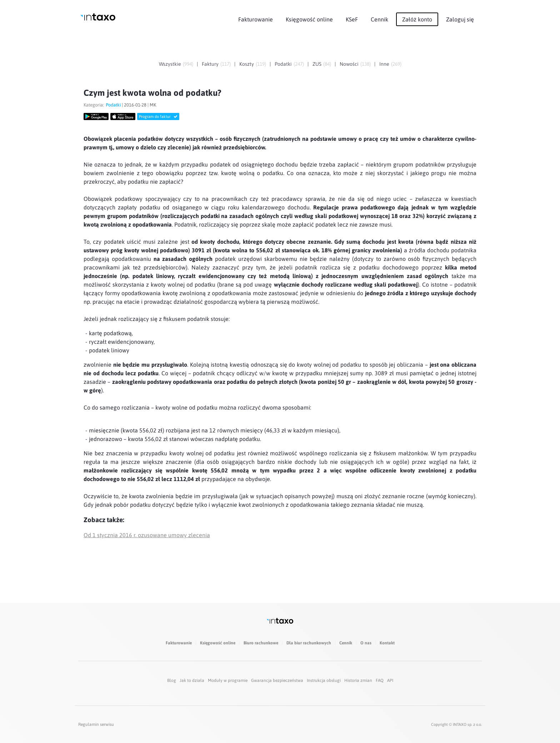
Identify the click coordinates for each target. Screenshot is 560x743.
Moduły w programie (228, 680)
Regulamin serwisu (96, 724)
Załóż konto (417, 19)
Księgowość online (309, 19)
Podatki (283, 64)
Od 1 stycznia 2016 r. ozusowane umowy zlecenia (147, 535)
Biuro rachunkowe (261, 643)
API (390, 680)
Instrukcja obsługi (324, 680)
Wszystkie (170, 64)
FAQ (380, 680)
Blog (172, 680)
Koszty (247, 64)
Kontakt (387, 643)
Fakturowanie (256, 19)
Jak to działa (192, 680)
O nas (366, 643)
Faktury (210, 64)
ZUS (317, 64)
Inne (384, 64)
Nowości (349, 64)
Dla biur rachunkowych (309, 643)
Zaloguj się (460, 19)
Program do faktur (158, 117)
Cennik (379, 19)
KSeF (352, 19)
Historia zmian (358, 680)
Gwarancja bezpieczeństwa (277, 680)
